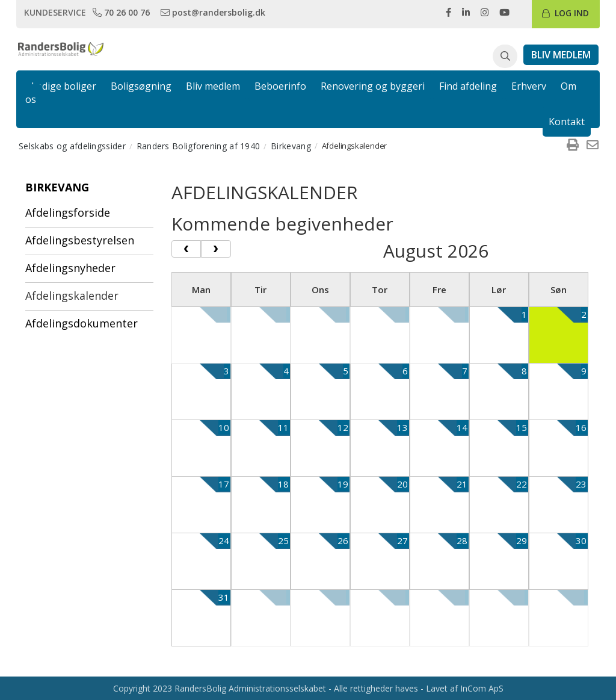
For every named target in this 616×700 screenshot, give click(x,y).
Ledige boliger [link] (64, 86)
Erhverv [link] (529, 86)
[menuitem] (573, 146)
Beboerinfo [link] (280, 86)
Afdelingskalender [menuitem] (72, 296)
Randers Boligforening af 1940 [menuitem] (199, 146)
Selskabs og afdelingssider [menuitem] (72, 146)
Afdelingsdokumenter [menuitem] (82, 323)
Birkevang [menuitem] (291, 146)
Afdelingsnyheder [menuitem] (70, 268)
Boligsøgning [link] (141, 86)
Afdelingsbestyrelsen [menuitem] (80, 240)
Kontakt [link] (567, 122)
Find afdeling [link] (468, 86)
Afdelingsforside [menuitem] (68, 212)
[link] (122, 12)
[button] (505, 57)
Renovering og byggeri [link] (373, 86)
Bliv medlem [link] (213, 86)
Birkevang (57, 187)
